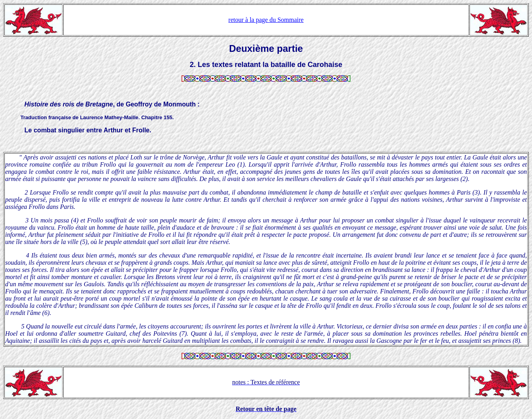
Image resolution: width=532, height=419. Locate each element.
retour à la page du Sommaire (266, 20)
